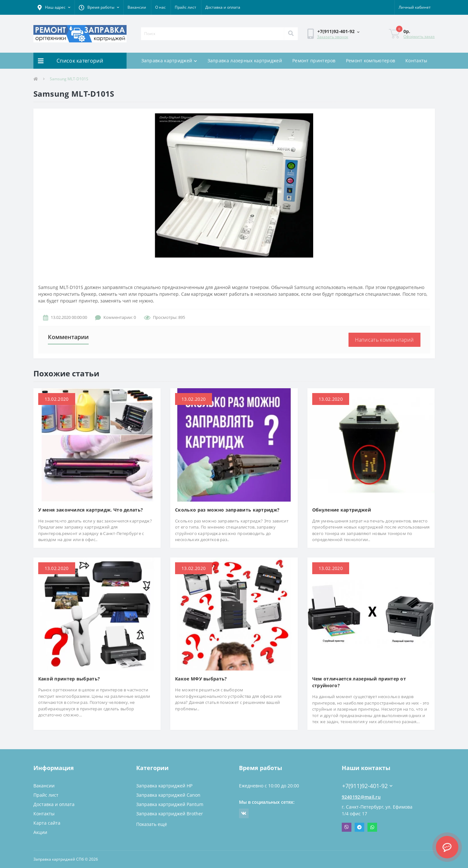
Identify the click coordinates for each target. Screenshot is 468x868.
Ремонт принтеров (314, 61)
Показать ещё (152, 824)
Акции (40, 832)
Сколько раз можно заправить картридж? (227, 510)
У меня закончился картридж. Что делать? (91, 510)
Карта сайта (47, 823)
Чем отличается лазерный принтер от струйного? (359, 682)
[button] (54, 7)
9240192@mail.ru (361, 797)
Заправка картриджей (169, 61)
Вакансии (137, 7)
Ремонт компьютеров (371, 61)
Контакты (416, 61)
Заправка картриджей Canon (168, 795)
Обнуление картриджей (342, 510)
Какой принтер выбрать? (69, 679)
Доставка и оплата (223, 7)
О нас (160, 7)
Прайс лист (185, 7)
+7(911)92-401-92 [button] (367, 786)
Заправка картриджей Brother (170, 814)
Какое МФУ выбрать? (201, 679)
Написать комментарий (384, 340)
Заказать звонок (333, 37)
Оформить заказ (419, 36)
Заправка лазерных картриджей (245, 61)
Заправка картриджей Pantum (170, 804)
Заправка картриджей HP (164, 786)
